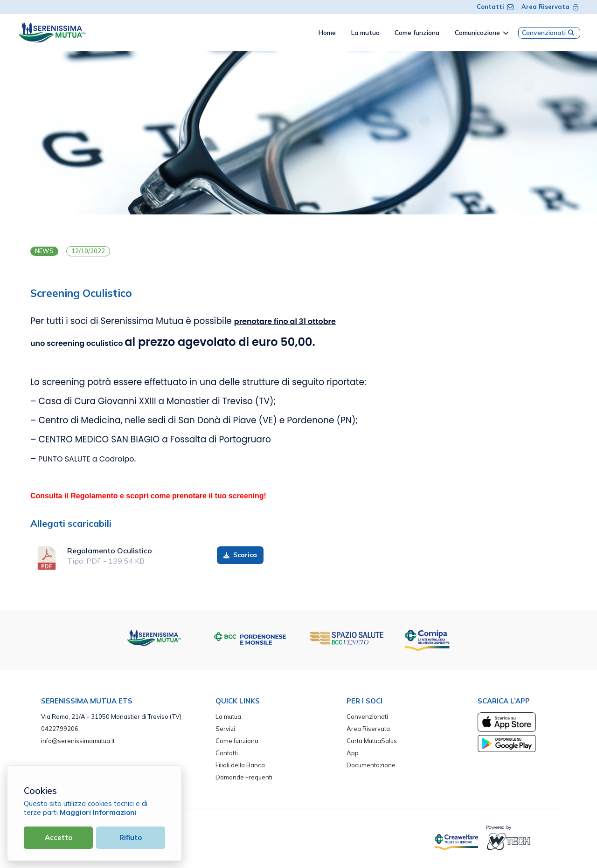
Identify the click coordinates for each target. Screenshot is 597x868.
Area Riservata (550, 7)
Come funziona (237, 741)
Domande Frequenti (244, 777)
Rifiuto (131, 837)
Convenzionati (549, 33)
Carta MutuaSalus (372, 741)
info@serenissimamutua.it (78, 741)
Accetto (59, 837)
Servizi (225, 729)
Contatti (495, 7)
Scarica (240, 555)
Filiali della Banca (240, 765)
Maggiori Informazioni (98, 812)
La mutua (228, 716)
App (353, 753)
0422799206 (60, 729)
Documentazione (371, 765)
